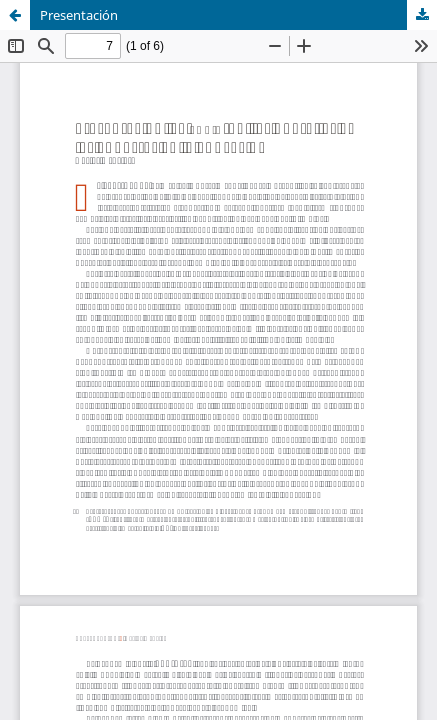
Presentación (79, 15)
